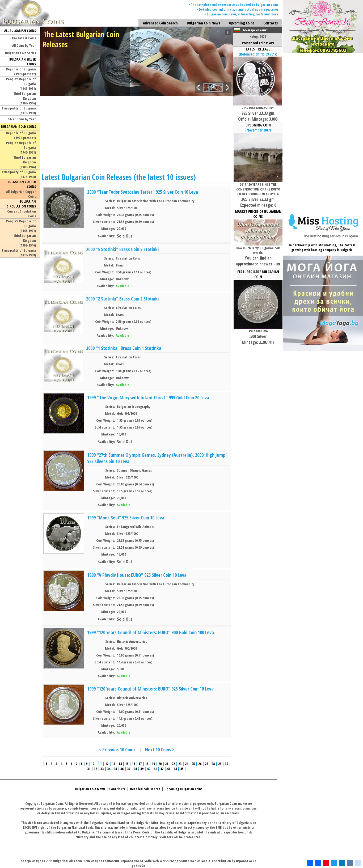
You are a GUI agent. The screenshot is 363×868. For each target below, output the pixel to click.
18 (147, 764)
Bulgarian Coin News (90, 789)
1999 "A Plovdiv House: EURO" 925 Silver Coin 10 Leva (137, 575)
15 (127, 764)
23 (180, 764)
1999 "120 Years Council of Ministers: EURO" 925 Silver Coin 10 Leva (150, 689)
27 (206, 764)
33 (102, 769)
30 (226, 764)
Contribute (117, 789)
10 (92, 764)
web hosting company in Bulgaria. (329, 250)
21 (167, 764)
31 (89, 769)
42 (162, 769)
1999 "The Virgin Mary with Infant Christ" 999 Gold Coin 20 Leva (148, 397)
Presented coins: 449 (258, 43)
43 (168, 769)
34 (109, 769)
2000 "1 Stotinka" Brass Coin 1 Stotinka (124, 348)
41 (155, 769)
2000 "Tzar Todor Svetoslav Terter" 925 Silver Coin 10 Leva (143, 192)
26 (200, 764)
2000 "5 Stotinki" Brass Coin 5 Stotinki (122, 249)
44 (175, 769)
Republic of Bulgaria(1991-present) (21, 71)
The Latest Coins (24, 38)
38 (135, 769)
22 (173, 764)
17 (140, 764)
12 (107, 764)
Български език (255, 30)
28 (213, 764)
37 (129, 769)
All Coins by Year (24, 45)
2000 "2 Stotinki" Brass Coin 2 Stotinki (122, 299)
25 (193, 764)
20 (160, 764)
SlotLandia (202, 861)
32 (95, 769)
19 (153, 764)
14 (120, 764)
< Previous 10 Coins (117, 750)
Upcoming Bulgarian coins (183, 789)
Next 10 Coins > (160, 750)
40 (149, 769)
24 (187, 764)
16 (133, 764)
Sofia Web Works (156, 861)
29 (220, 764)
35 (115, 769)
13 (113, 764)
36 (122, 769)
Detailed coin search (145, 789)
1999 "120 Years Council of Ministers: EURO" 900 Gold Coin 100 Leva (151, 632)
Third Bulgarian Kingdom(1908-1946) (25, 98)
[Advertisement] (137, 133)
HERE (277, 264)
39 (142, 769)
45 (182, 769)
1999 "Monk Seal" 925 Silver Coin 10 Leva (126, 518)
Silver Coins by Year (22, 119)
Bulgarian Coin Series (20, 53)
